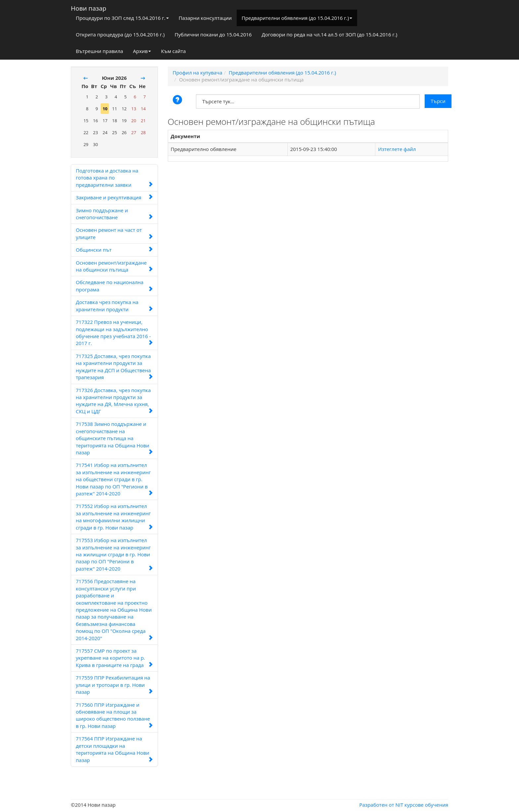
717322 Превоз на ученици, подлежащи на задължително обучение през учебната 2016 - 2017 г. (114, 332)
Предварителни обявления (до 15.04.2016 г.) (297, 18)
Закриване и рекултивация (114, 197)
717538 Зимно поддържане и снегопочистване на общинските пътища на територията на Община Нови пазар (114, 438)
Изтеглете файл (397, 149)
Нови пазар (89, 7)
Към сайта (173, 51)
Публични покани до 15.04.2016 (213, 34)
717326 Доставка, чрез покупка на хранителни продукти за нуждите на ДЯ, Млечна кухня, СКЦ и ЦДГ (114, 401)
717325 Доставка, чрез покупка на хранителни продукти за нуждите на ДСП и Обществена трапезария (114, 367)
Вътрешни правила (99, 51)
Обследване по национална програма (114, 286)
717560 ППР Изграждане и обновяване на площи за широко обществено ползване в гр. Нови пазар (114, 715)
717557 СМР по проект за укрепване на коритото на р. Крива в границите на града (114, 658)
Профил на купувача (198, 73)
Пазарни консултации (205, 18)
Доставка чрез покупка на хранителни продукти (114, 305)
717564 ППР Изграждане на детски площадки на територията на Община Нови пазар (114, 749)
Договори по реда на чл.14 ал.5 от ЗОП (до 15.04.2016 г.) (329, 34)
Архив (142, 51)
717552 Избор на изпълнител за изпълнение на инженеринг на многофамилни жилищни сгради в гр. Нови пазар (114, 517)
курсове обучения (426, 805)
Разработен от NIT (381, 805)
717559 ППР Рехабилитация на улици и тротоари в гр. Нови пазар (114, 685)
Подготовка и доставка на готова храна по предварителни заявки (114, 178)
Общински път (114, 250)
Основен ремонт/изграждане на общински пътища (114, 266)
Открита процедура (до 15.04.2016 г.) (120, 34)
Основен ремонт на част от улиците (114, 233)
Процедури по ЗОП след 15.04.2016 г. (122, 18)
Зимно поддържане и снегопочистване (114, 214)
